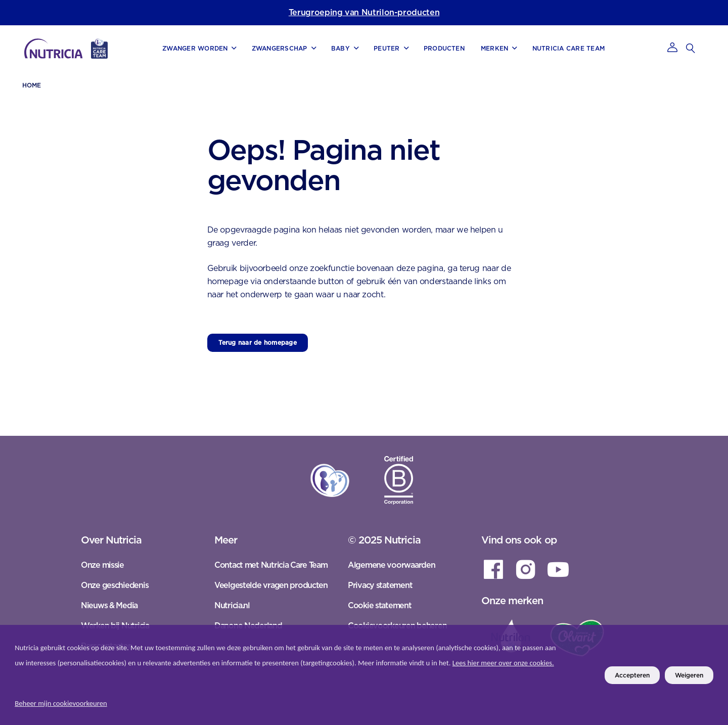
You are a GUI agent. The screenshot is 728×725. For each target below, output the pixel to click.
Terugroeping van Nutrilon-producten (364, 12)
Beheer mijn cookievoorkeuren (61, 703)
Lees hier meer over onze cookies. (503, 663)
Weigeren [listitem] (689, 675)
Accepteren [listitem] (632, 675)
